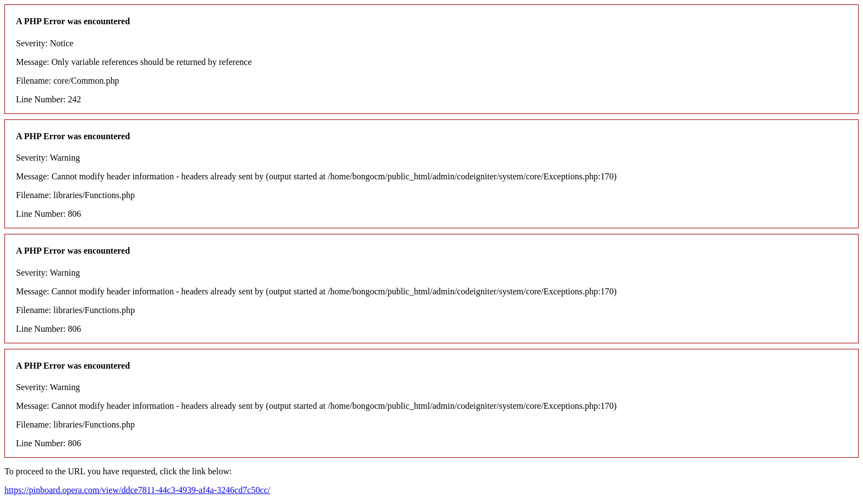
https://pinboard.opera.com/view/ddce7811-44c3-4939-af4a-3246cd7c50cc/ (137, 490)
